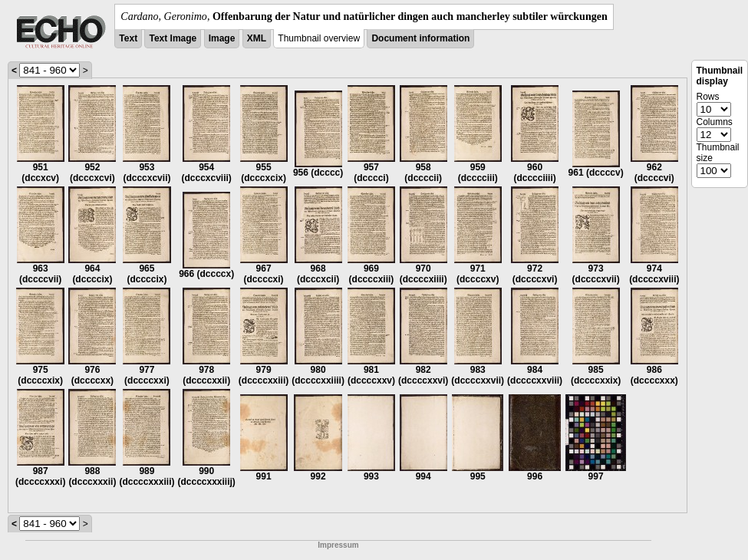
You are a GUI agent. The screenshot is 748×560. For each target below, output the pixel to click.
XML (257, 38)
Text (128, 38)
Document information (420, 38)
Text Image (173, 38)
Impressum (338, 545)
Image (222, 38)
